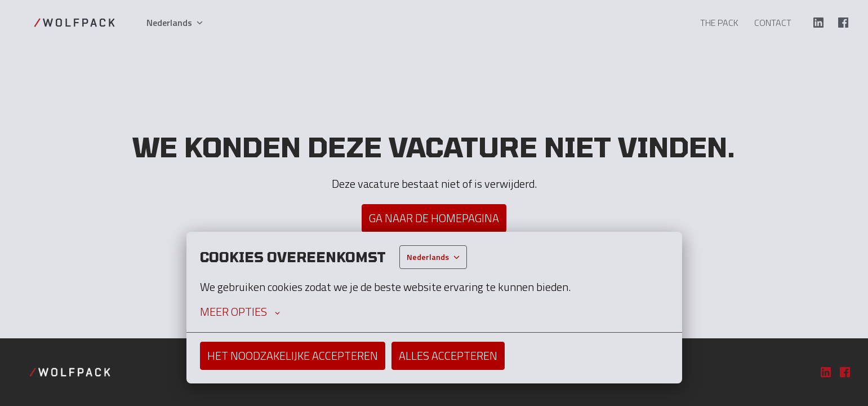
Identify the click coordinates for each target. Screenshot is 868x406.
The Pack (719, 23)
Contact (773, 23)
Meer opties (240, 312)
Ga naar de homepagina (434, 218)
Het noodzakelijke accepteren (293, 356)
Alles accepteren (448, 356)
